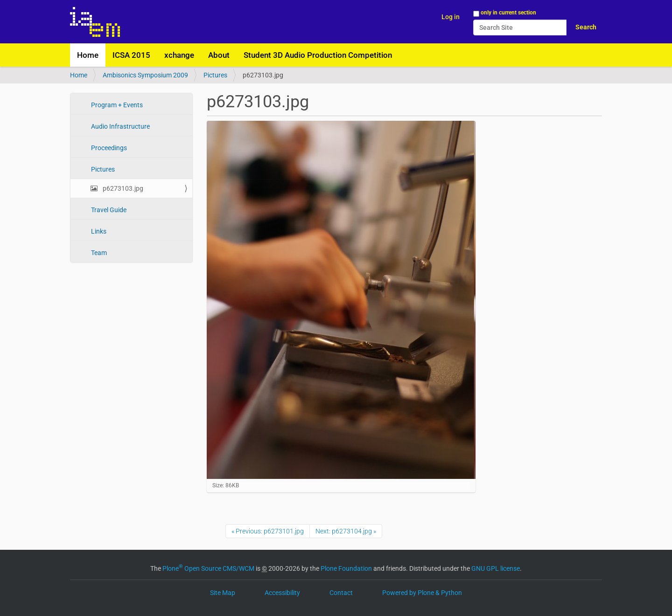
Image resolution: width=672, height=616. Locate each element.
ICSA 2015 (131, 55)
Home (88, 55)
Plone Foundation (346, 568)
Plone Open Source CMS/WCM (208, 568)
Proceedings (108, 148)
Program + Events (116, 105)
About (219, 55)
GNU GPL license (496, 568)
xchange (179, 55)
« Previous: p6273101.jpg (268, 531)
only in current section (508, 13)
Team (98, 253)
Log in (451, 17)
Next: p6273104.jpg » (346, 531)
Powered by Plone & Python (422, 593)
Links (98, 231)
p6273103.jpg (122, 188)
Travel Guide (108, 210)
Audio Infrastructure (120, 126)
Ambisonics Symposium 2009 (145, 75)
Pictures (215, 75)
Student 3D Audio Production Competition (318, 55)
